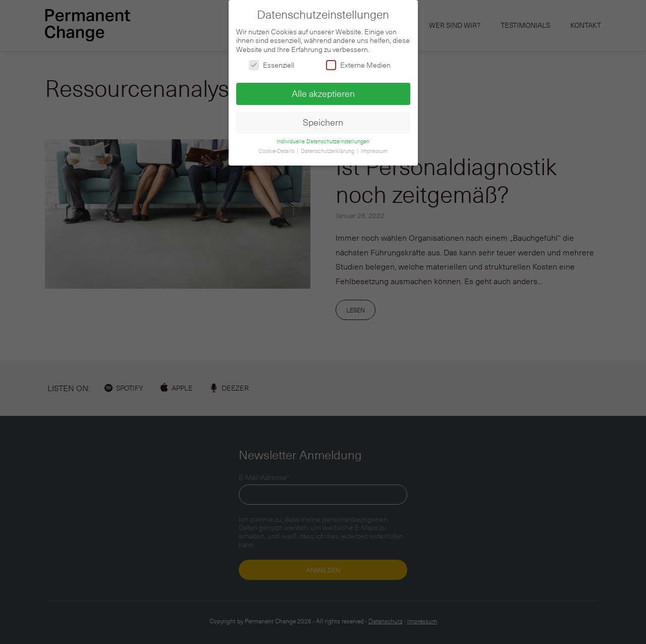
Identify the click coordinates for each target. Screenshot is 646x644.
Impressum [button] (374, 147)
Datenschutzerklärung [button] (328, 147)
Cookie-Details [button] (277, 147)
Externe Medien (358, 62)
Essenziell (272, 62)
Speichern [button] (323, 119)
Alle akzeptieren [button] (323, 90)
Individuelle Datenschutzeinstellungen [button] (323, 138)
